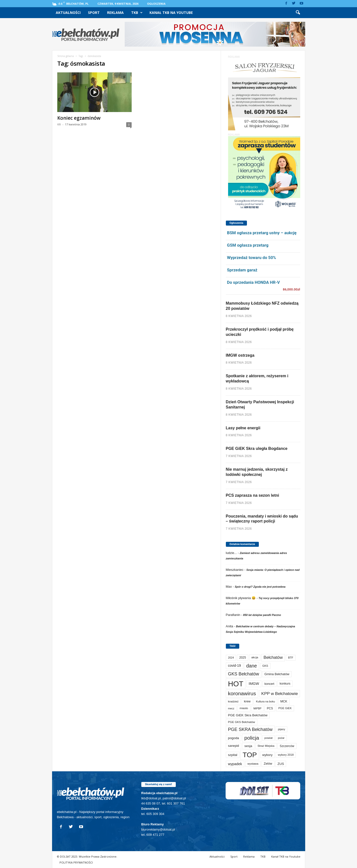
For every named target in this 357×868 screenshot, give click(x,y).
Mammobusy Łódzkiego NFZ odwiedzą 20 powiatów (262, 306)
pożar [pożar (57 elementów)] (281, 738)
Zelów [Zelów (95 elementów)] (268, 764)
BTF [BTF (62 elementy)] (291, 658)
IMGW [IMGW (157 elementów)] (254, 684)
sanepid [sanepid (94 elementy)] (234, 746)
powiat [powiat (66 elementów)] (269, 738)
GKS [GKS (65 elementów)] (265, 666)
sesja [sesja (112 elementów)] (248, 746)
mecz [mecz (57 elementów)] (231, 708)
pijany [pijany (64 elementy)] (282, 729)
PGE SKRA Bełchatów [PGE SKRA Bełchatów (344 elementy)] (250, 729)
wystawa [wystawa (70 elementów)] (253, 764)
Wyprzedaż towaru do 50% (252, 258)
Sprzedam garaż (242, 270)
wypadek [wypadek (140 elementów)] (235, 764)
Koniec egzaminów (79, 118)
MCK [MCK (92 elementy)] (284, 701)
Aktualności (68, 13)
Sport (94, 13)
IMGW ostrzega (240, 355)
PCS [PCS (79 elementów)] (270, 708)
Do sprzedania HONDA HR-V (253, 282)
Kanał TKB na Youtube (171, 13)
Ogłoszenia (156, 4)
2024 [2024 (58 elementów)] (231, 658)
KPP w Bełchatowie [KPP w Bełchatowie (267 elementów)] (280, 694)
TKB (137, 13)
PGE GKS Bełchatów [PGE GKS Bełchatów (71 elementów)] (242, 722)
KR (59, 124)
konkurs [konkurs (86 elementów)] (285, 684)
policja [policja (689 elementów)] (252, 738)
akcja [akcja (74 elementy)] (255, 657)
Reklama (115, 13)
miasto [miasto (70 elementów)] (244, 708)
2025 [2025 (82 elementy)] (243, 658)
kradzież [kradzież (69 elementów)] (233, 701)
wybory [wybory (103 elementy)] (268, 755)
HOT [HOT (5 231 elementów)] (236, 684)
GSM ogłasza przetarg (248, 245)
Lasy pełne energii (243, 428)
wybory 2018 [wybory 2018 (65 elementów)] (286, 755)
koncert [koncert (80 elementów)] (269, 684)
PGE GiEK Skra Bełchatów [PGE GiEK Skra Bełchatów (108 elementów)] (248, 715)
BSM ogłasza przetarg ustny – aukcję (262, 233)
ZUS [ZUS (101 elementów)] (281, 764)
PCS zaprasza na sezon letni (253, 495)
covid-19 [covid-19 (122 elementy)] (235, 666)
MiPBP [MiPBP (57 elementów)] (257, 708)
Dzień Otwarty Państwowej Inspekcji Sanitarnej (260, 405)
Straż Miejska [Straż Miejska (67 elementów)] (266, 746)
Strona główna (66, 56)
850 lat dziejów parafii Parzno (262, 615)
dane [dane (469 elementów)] (252, 666)
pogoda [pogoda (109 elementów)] (234, 738)
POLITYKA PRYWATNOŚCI (76, 862)
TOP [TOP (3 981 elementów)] (250, 755)
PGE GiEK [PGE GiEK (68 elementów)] (285, 708)
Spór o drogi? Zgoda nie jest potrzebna (260, 587)
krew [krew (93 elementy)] (247, 701)
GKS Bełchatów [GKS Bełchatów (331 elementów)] (244, 674)
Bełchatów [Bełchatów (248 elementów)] (273, 657)
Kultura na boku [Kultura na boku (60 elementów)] (265, 701)
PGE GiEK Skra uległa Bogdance (257, 448)
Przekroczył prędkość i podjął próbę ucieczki (260, 332)
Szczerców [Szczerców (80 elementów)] (287, 746)
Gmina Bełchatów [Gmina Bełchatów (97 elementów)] (277, 674)
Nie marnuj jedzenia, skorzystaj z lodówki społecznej (257, 472)
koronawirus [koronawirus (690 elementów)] (242, 693)
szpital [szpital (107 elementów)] (233, 755)
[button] (298, 13)
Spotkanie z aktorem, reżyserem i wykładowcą (257, 378)
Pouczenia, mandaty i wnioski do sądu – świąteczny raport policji (262, 519)
